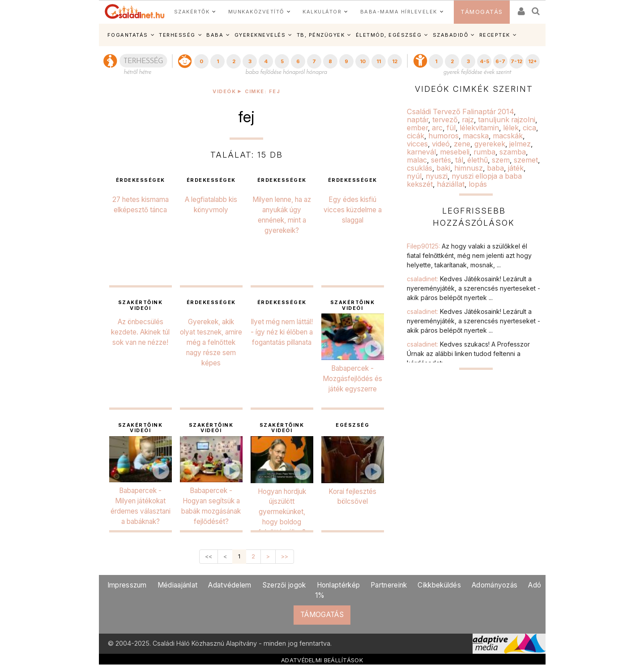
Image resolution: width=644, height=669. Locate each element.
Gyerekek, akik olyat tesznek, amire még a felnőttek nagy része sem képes (211, 342)
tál (459, 160)
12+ (533, 61)
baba (495, 168)
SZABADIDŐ (451, 35)
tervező (445, 120)
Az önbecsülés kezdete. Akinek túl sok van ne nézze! (140, 332)
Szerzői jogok (284, 585)
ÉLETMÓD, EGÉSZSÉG (389, 35)
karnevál (421, 152)
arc (437, 128)
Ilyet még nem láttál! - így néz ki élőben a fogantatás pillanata (282, 332)
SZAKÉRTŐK (192, 12)
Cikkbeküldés (439, 585)
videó (441, 144)
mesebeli (455, 152)
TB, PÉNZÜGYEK (321, 35)
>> (285, 556)
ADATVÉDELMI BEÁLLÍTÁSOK (322, 660)
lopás (478, 184)
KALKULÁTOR (322, 12)
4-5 (484, 61)
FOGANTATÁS (128, 35)
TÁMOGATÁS (482, 12)
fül (451, 128)
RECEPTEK (495, 35)
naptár (418, 120)
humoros (444, 136)
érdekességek (141, 180)
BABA (215, 35)
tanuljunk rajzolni (507, 120)
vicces (417, 144)
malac (417, 160)
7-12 (516, 61)
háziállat (451, 184)
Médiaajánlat (178, 585)
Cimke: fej (262, 92)
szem (501, 160)
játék (516, 168)
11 (379, 61)
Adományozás (495, 585)
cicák (416, 136)
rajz (468, 120)
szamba (513, 152)
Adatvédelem (230, 585)
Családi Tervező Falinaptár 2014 (460, 111)
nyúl (414, 176)
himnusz (469, 168)
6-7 (500, 61)
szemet (526, 160)
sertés (441, 160)
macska (476, 136)
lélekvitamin (479, 128)
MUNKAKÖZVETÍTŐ (256, 12)
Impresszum (127, 585)
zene (462, 144)
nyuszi (437, 176)
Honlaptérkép (339, 585)
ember (417, 128)
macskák (508, 136)
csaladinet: (473, 288)
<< (209, 556)
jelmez (520, 144)
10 (363, 61)
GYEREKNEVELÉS (260, 35)
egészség (352, 425)
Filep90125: (469, 255)
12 (395, 61)
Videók (224, 92)
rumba (484, 152)
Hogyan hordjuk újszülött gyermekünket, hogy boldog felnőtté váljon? (282, 512)
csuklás (420, 168)
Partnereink (389, 585)
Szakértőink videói (141, 306)
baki (443, 168)
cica (529, 128)
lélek (511, 128)
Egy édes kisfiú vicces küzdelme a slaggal (353, 210)
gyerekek (490, 144)
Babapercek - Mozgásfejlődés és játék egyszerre (352, 379)
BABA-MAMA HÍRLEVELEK (399, 12)
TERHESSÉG (177, 35)
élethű (478, 160)
